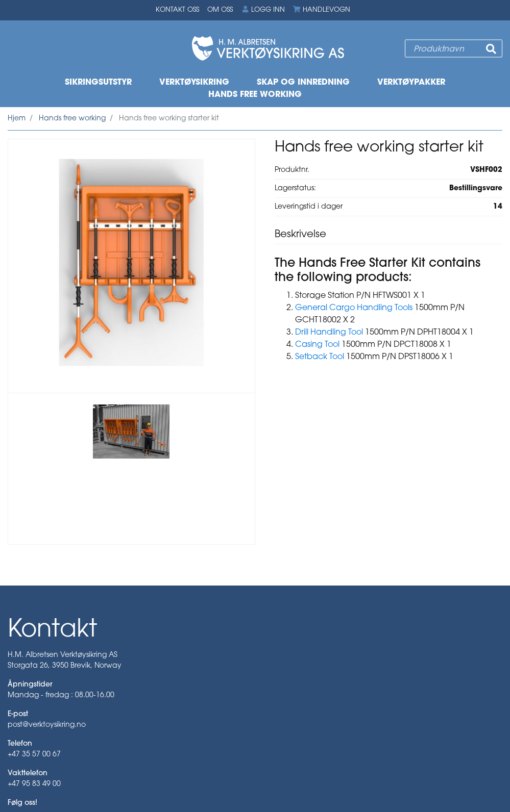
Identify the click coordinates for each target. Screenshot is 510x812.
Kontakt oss (177, 10)
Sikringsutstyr (98, 83)
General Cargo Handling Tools (354, 308)
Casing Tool (317, 345)
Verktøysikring (194, 83)
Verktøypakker (411, 83)
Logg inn (263, 10)
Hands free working (255, 95)
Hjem (17, 119)
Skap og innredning (303, 83)
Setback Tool (320, 357)
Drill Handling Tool (329, 333)
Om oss (220, 10)
